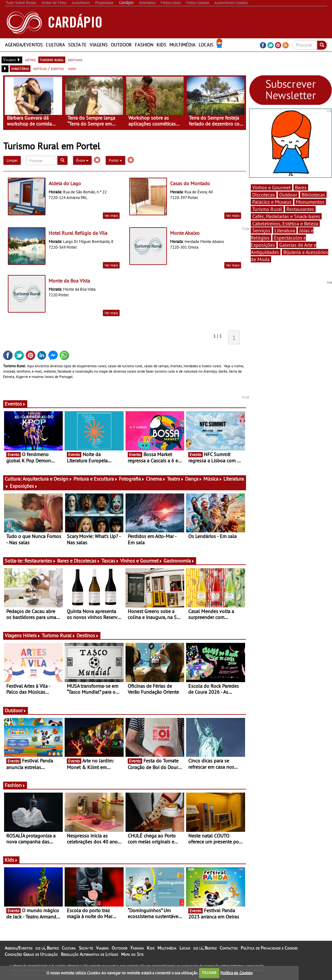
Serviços (261, 230)
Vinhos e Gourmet (141, 561)
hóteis (30, 60)
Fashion (144, 45)
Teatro (175, 479)
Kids (161, 45)
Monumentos (310, 202)
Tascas (110, 561)
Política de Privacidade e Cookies (269, 948)
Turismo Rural (59, 635)
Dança (194, 479)
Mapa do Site (132, 954)
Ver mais (111, 215)
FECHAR (209, 973)
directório (20, 68)
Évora (82, 160)
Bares (301, 187)
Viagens (99, 45)
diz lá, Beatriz (47, 948)
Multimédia (182, 45)
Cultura (55, 45)
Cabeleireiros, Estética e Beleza (285, 223)
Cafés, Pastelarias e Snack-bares (286, 216)
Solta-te (77, 45)
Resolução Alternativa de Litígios (89, 954)
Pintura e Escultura (96, 479)
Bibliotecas (313, 195)
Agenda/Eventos (24, 45)
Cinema (156, 479)
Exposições (24, 486)
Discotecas (264, 195)
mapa (72, 68)
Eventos (15, 404)
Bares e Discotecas (79, 561)
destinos (75, 60)
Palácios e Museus (272, 202)
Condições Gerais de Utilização (31, 954)
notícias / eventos (48, 68)
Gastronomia (179, 561)
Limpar (12, 160)
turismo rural (52, 60)
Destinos (88, 635)
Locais (206, 45)
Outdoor (121, 45)
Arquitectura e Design (47, 479)
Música (213, 479)
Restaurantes (40, 561)
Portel (115, 160)
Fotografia (132, 479)
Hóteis (32, 635)
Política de (236, 973)
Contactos (229, 948)
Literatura (285, 230)
